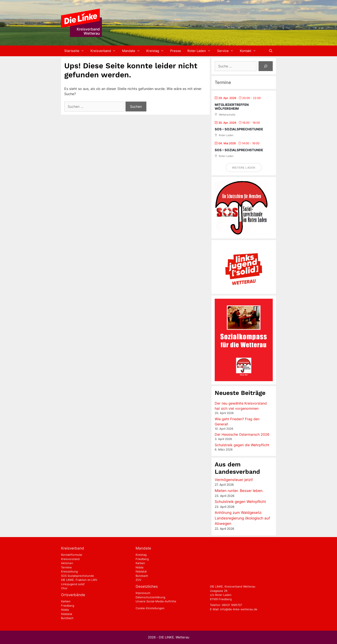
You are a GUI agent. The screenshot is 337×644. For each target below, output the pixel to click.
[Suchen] (266, 66)
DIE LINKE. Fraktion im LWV (79, 580)
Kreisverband (105, 51)
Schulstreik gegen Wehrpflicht (240, 502)
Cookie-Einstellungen (150, 608)
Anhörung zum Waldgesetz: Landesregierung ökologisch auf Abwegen (242, 518)
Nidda (65, 610)
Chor (64, 588)
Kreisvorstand (70, 559)
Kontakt (250, 51)
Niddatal (67, 614)
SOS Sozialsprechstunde (77, 576)
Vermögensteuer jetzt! (234, 480)
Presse (176, 51)
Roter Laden (201, 51)
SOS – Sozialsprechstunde (239, 129)
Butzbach (67, 618)
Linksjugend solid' (73, 584)
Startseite (76, 51)
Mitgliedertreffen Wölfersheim (232, 107)
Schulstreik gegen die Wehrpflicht (242, 445)
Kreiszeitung (69, 571)
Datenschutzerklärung (150, 597)
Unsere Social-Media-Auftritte (156, 601)
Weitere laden (244, 168)
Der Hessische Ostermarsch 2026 (242, 434)
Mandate (133, 51)
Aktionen (67, 563)
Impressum (143, 593)
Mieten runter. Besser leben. (239, 491)
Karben (66, 601)
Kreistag (157, 51)
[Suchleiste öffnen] (271, 51)
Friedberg (68, 606)
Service (227, 51)
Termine (66, 567)
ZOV (139, 580)
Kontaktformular (72, 555)
